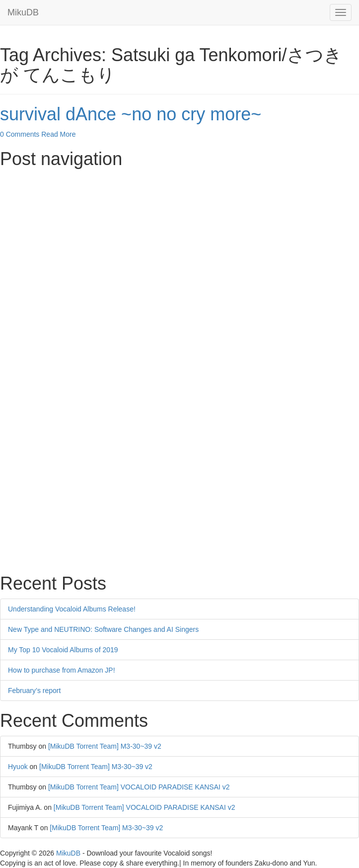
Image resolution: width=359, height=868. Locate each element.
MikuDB (23, 12)
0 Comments (20, 134)
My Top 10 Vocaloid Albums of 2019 (63, 650)
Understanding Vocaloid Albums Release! (72, 609)
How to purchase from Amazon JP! (62, 670)
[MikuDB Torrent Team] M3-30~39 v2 (105, 746)
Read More (58, 134)
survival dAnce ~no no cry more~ (131, 114)
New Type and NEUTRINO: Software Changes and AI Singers (103, 629)
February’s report (34, 691)
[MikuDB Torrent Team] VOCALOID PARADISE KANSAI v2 (139, 787)
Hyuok (18, 767)
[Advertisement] (179, 243)
